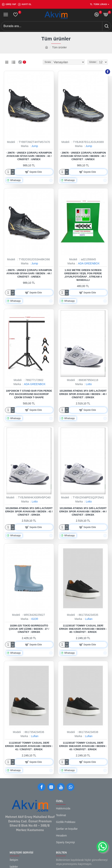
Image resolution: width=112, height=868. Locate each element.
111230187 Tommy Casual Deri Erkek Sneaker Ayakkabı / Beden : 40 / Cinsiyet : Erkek (83, 629)
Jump (35, 146)
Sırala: (48, 62)
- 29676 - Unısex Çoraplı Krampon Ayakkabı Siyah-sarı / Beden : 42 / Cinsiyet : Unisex (29, 156)
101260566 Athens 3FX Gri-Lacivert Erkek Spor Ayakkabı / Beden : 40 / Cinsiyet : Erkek (83, 394)
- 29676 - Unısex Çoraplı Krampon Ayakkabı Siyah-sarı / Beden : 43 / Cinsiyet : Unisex (83, 156)
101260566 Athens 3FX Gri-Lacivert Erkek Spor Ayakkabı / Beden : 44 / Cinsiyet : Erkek (83, 511)
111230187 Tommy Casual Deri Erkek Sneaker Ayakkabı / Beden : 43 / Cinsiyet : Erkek (83, 746)
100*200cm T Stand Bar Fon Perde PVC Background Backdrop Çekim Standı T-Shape (29, 394)
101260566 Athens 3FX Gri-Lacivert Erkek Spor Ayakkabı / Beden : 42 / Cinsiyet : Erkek (29, 511)
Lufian (89, 619)
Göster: (93, 62)
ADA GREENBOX (89, 263)
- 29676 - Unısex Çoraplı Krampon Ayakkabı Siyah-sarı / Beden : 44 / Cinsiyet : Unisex (29, 273)
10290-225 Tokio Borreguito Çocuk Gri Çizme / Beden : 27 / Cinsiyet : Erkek (29, 629)
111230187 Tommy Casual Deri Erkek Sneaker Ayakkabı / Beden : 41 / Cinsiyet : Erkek (29, 746)
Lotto (89, 384)
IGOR (35, 619)
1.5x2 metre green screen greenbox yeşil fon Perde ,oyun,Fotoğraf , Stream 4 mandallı (83, 275)
